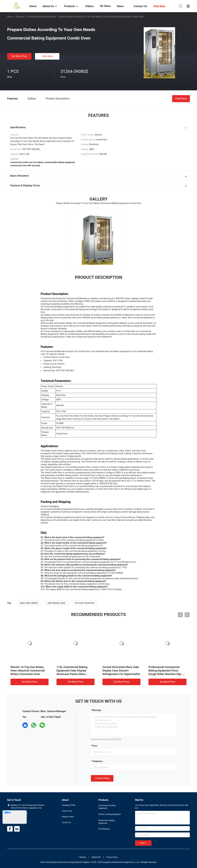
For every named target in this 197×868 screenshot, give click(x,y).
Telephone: (97, 761)
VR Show (105, 6)
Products (20, 17)
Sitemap (83, 857)
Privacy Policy (112, 857)
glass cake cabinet (29, 603)
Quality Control (68, 817)
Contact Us (66, 823)
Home (10, 17)
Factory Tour (67, 811)
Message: (97, 710)
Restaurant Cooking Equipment (106, 822)
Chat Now (47, 56)
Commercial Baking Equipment (41, 17)
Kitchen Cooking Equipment (110, 814)
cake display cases (56, 603)
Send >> (143, 843)
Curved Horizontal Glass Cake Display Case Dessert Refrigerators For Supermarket (121, 671)
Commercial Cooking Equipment (107, 807)
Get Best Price (19, 56)
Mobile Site (96, 857)
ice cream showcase (85, 603)
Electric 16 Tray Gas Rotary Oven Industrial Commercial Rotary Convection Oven (28, 671)
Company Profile (69, 805)
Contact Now (102, 778)
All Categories (104, 829)
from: (95, 746)
